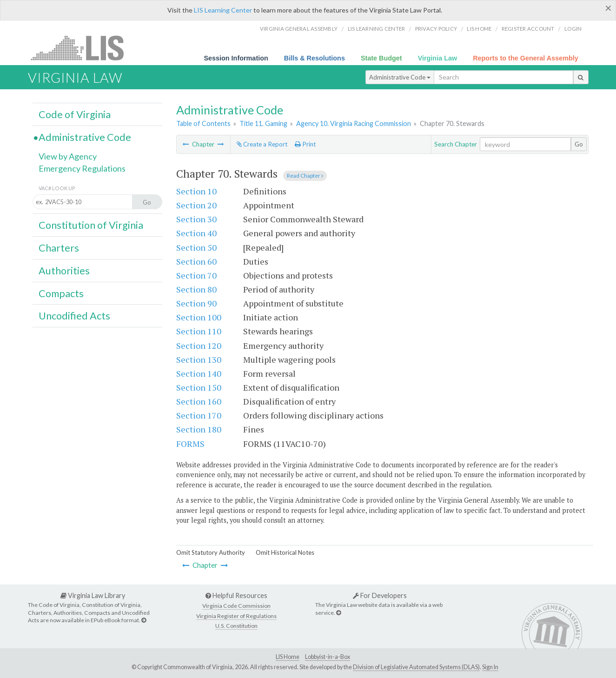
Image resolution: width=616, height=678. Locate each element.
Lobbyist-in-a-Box (328, 657)
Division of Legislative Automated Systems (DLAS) (416, 667)
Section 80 (196, 289)
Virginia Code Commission (236, 606)
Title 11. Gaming (263, 123)
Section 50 (196, 247)
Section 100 (199, 317)
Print (305, 144)
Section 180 (199, 429)
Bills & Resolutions (315, 58)
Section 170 (199, 415)
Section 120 (199, 346)
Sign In (490, 667)
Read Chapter (305, 176)
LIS (83, 48)
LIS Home (288, 657)
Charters (59, 248)
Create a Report (262, 144)
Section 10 (196, 191)
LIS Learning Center (223, 10)
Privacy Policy (436, 29)
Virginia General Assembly (299, 29)
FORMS (190, 444)
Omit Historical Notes (285, 552)
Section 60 (196, 261)
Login (573, 29)
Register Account (528, 29)
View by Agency (68, 156)
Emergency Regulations (82, 168)
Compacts (61, 293)
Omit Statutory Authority (211, 552)
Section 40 (196, 233)
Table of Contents (203, 123)
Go (579, 144)
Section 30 (196, 219)
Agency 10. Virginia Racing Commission (354, 123)
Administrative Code (400, 77)
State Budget (381, 58)
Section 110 (199, 331)
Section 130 (199, 359)
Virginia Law (438, 58)
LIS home (479, 29)
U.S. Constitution (236, 626)
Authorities (64, 271)
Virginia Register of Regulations (236, 616)
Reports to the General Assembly (526, 58)
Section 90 (196, 303)
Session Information (236, 58)
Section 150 (199, 387)
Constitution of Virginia (91, 225)
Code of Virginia (75, 114)
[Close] (608, 8)
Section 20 (196, 205)
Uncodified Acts (74, 316)
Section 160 (199, 401)
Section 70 (196, 275)
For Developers (380, 595)
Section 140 (199, 373)
